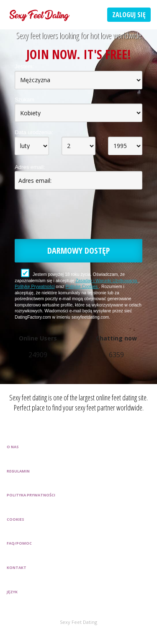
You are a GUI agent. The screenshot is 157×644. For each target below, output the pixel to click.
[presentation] (78, 216)
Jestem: (24, 66)
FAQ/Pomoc (19, 543)
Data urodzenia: (34, 132)
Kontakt (17, 567)
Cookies (15, 519)
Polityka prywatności (31, 495)
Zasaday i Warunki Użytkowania (107, 281)
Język (12, 592)
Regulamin (18, 471)
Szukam (24, 100)
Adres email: (30, 167)
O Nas (13, 447)
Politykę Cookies (82, 287)
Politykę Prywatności (35, 287)
